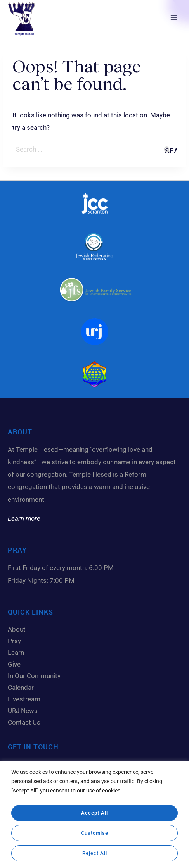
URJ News (23, 711)
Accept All (95, 813)
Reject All (94, 853)
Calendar (23, 687)
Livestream (24, 699)
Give (16, 664)
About (19, 629)
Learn (18, 653)
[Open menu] (174, 18)
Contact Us (24, 722)
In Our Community (36, 676)
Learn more (24, 518)
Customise (94, 833)
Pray (14, 641)
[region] (94, 815)
